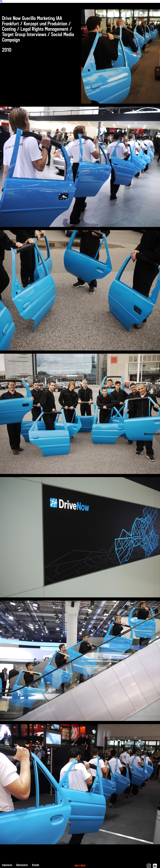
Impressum (7, 865)
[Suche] (1, 2)
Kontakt (36, 865)
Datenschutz (22, 865)
